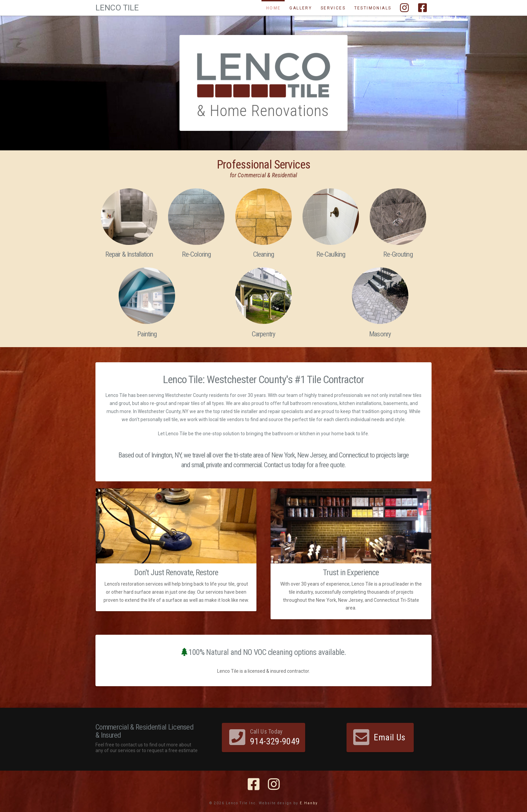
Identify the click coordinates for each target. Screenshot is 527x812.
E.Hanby (309, 803)
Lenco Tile (117, 8)
